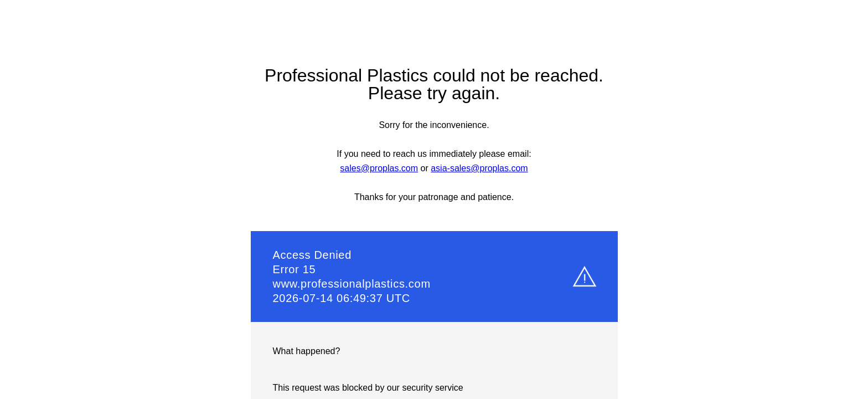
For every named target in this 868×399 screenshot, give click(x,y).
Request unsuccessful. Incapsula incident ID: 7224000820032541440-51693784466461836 (434, 199)
